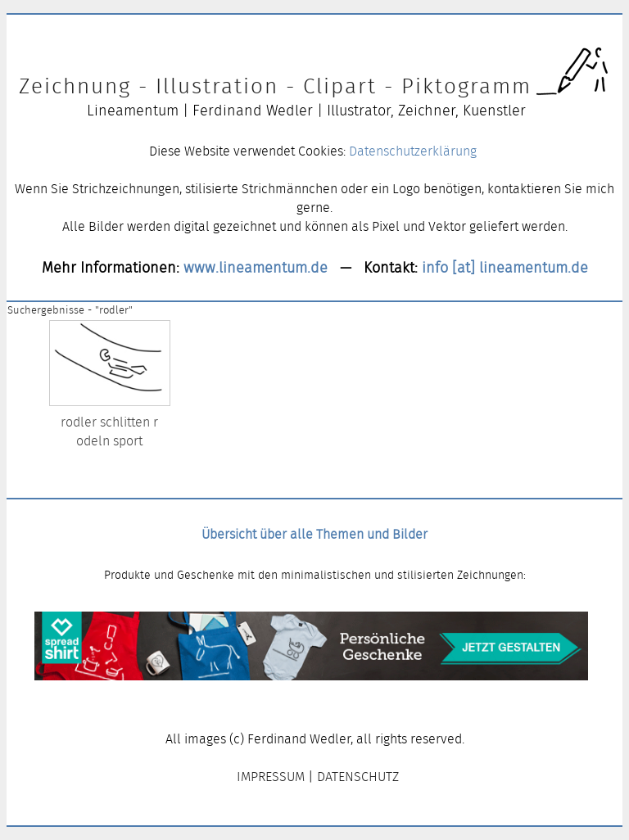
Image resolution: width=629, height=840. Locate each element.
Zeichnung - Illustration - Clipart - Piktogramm (275, 86)
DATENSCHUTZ (358, 777)
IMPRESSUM (271, 777)
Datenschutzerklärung (413, 151)
